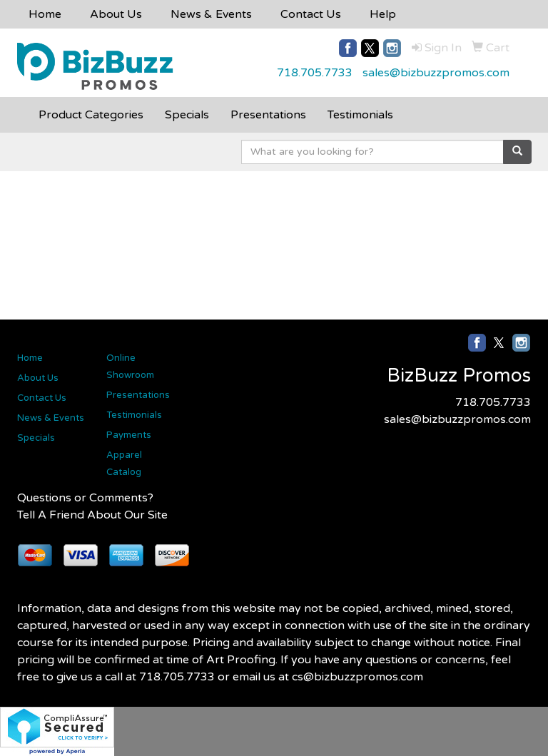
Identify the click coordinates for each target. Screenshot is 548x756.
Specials (36, 438)
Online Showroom (130, 367)
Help (383, 14)
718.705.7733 (315, 73)
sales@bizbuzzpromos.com (436, 73)
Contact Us (311, 14)
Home (45, 14)
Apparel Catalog (124, 464)
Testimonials (134, 415)
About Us (116, 14)
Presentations (138, 395)
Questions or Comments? (85, 498)
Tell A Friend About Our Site (92, 515)
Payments (129, 435)
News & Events (211, 14)
